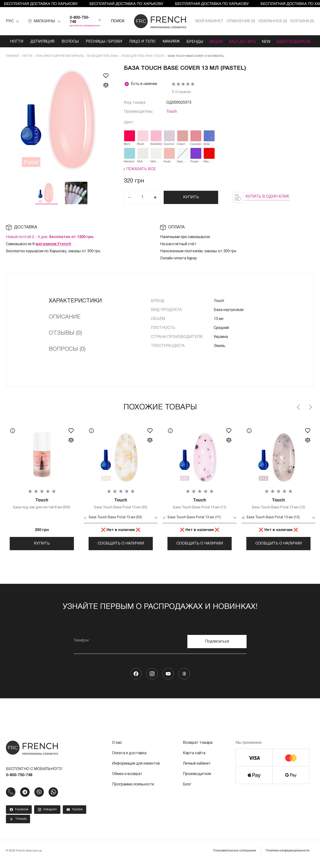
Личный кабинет (197, 770)
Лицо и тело (134, 44)
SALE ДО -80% (237, 44)
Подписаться (217, 648)
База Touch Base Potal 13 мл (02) (121, 508)
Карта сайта (194, 760)
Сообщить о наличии (121, 548)
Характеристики (75, 305)
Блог (187, 791)
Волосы (68, 42)
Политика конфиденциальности (288, 857)
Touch (171, 116)
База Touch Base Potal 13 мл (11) (200, 508)
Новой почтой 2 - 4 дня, (50, 241)
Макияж (169, 42)
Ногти (14, 42)
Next (310, 412)
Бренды (193, 42)
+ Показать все (139, 173)
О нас (117, 749)
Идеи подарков (290, 44)
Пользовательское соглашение (235, 857)
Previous (299, 412)
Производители (197, 781)
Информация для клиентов (136, 770)
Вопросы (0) (67, 354)
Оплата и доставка (129, 760)
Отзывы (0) (65, 337)
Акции (215, 42)
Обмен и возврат (127, 781)
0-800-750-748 (80, 20)
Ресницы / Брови (94, 44)
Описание (65, 321)
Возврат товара (198, 749)
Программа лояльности (133, 791)
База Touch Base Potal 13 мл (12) (278, 508)
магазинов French (53, 248)
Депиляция (40, 42)
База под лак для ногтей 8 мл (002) (42, 508)
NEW (267, 42)
